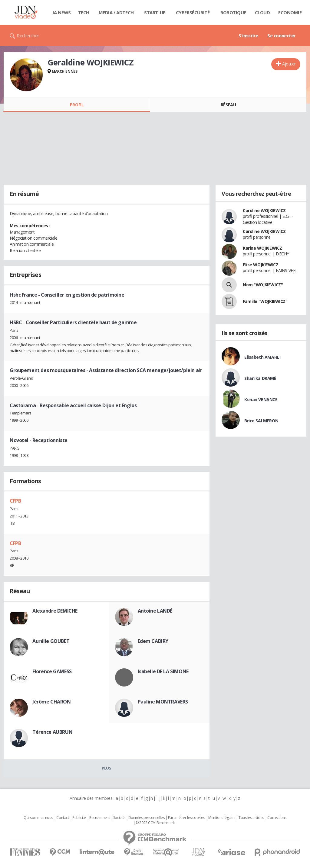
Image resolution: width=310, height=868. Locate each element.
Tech (84, 12)
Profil (77, 105)
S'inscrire (248, 35)
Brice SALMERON (261, 421)
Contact (63, 818)
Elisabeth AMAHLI (262, 357)
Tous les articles (251, 818)
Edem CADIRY (153, 641)
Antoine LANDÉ (155, 611)
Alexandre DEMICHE (55, 611)
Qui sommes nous (38, 818)
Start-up (155, 12)
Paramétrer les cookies (186, 818)
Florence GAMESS (52, 671)
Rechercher (28, 35)
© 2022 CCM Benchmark (155, 823)
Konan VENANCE (261, 399)
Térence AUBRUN (52, 732)
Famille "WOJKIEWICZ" (265, 301)
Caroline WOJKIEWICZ (264, 210)
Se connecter (282, 35)
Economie (290, 12)
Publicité (79, 818)
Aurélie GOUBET (51, 641)
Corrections (277, 818)
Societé (119, 818)
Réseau (228, 105)
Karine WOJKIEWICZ (262, 248)
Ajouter (289, 64)
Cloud (262, 12)
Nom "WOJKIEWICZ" (263, 285)
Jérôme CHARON (52, 702)
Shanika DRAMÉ (260, 378)
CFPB (15, 501)
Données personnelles (147, 818)
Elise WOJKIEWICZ (261, 265)
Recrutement (99, 818)
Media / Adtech (116, 12)
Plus (106, 768)
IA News (62, 12)
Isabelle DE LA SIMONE (163, 671)
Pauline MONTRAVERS (163, 702)
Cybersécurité (193, 12)
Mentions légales (222, 818)
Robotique (233, 12)
